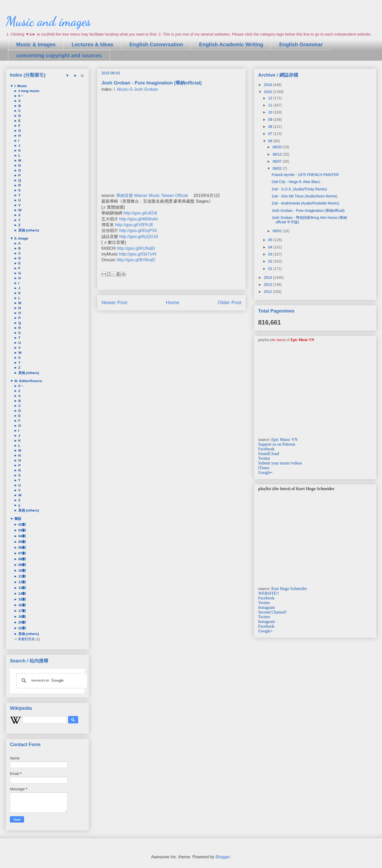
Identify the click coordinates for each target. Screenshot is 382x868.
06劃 (21, 548)
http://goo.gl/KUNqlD (136, 248)
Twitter (264, 458)
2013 (268, 285)
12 (271, 98)
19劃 (21, 617)
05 (271, 240)
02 (271, 261)
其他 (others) (28, 230)
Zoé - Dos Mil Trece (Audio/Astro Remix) (305, 196)
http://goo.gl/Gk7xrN (138, 254)
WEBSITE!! (269, 593)
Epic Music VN (284, 439)
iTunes (264, 468)
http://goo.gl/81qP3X (138, 231)
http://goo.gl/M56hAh (138, 219)
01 (271, 269)
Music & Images (36, 44)
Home (173, 302)
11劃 (21, 576)
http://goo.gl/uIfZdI (140, 213)
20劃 (21, 622)
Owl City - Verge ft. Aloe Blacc (296, 182)
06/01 (278, 231)
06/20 (278, 147)
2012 (268, 292)
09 (271, 120)
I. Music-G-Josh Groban (136, 89)
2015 (268, 92)
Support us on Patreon (277, 444)
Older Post (230, 302)
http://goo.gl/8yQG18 (138, 237)
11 (271, 105)
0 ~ (20, 96)
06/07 (278, 161)
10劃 (21, 571)
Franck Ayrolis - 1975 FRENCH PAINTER (305, 175)
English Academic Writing (231, 44)
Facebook (266, 449)
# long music (28, 91)
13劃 (21, 588)
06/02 (278, 168)
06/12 (278, 154)
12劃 (21, 582)
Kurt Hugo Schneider (289, 589)
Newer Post (114, 302)
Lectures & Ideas (92, 44)
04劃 (21, 536)
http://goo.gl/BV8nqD (136, 260)
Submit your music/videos (280, 463)
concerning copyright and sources (59, 55)
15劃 (21, 599)
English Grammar (301, 44)
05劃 (21, 542)
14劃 (21, 594)
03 (271, 254)
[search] (51, 681)
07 (271, 134)
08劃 (21, 559)
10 (271, 112)
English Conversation (156, 44)
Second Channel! (273, 612)
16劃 (21, 605)
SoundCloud (269, 454)
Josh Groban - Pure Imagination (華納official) (308, 211)
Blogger (223, 857)
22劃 (21, 628)
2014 (268, 277)
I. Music (20, 86)
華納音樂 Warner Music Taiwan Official (152, 195)
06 (271, 141)
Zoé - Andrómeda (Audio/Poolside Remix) (305, 203)
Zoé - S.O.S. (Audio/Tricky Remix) (299, 189)
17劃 (21, 611)
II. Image (21, 238)
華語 (17, 519)
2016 (268, 85)
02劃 (21, 524)
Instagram (267, 607)
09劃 (21, 565)
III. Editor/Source (28, 381)
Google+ (265, 472)
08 (271, 127)
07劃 (21, 553)
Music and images (48, 21)
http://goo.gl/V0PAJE (134, 225)
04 (271, 247)
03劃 (21, 530)
